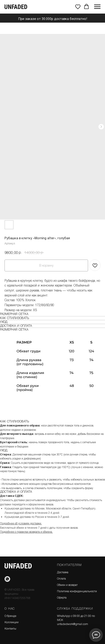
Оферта (62, 597)
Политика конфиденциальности (77, 591)
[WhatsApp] (7, 579)
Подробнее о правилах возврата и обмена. (26, 532)
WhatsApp (64, 616)
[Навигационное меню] (97, 7)
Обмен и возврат (67, 585)
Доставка (63, 572)
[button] (78, 7)
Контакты (10, 628)
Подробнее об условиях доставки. (21, 523)
